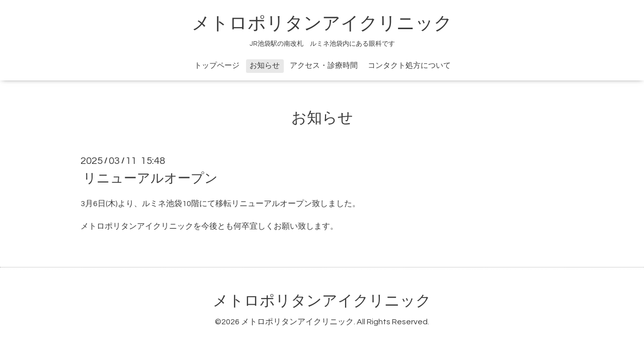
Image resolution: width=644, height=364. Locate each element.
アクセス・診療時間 (324, 66)
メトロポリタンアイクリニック (322, 24)
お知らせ (265, 66)
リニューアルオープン (150, 178)
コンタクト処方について (409, 66)
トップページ (217, 66)
